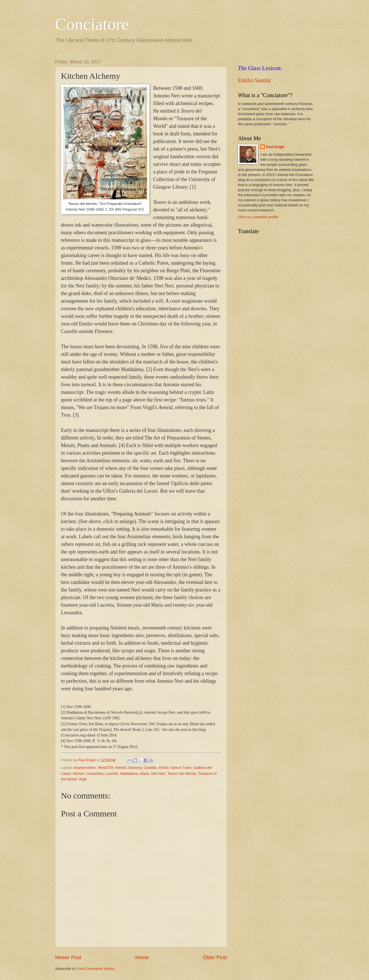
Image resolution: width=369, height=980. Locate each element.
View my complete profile (258, 217)
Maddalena (129, 773)
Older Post (215, 957)
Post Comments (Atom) (96, 969)
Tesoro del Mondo (182, 773)
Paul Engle (275, 147)
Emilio (164, 768)
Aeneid (120, 768)
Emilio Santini (254, 80)
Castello (150, 768)
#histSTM (106, 768)
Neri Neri (158, 773)
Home (142, 957)
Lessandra (95, 773)
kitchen (79, 773)
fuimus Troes (181, 768)
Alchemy (135, 768)
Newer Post (68, 957)
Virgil (82, 779)
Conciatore (92, 24)
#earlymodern (85, 768)
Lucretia (112, 773)
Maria (145, 773)
